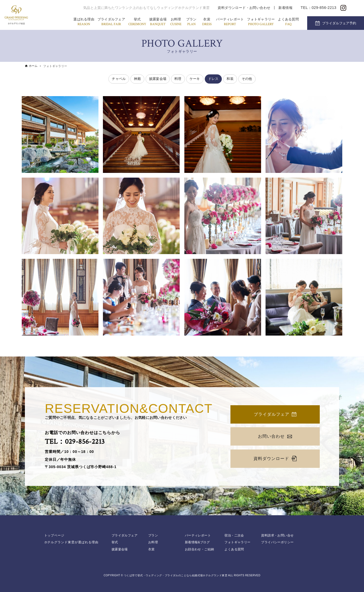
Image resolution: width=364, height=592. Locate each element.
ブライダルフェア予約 (339, 23)
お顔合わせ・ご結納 (200, 549)
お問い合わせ (275, 436)
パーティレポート (230, 22)
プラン (191, 22)
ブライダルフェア (111, 22)
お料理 (176, 22)
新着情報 (285, 8)
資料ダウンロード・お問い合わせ (244, 8)
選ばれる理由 (84, 22)
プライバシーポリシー (277, 542)
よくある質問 (288, 22)
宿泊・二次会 (234, 535)
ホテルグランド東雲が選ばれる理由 (71, 542)
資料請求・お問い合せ (277, 535)
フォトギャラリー (261, 22)
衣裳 (207, 22)
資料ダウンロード (275, 459)
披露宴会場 (158, 22)
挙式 (137, 22)
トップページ (54, 535)
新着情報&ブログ (197, 542)
